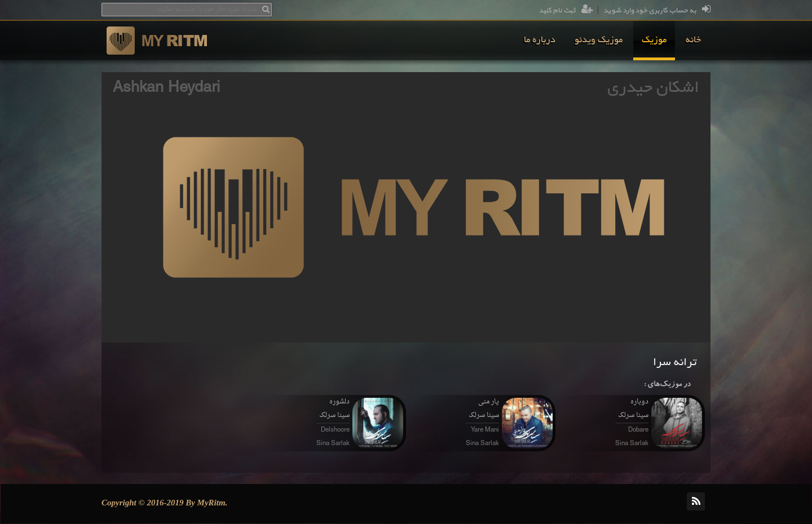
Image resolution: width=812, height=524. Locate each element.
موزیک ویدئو (599, 41)
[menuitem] (693, 41)
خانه (693, 41)
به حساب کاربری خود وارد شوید (657, 11)
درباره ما (540, 41)
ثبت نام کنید (566, 11)
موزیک (654, 41)
